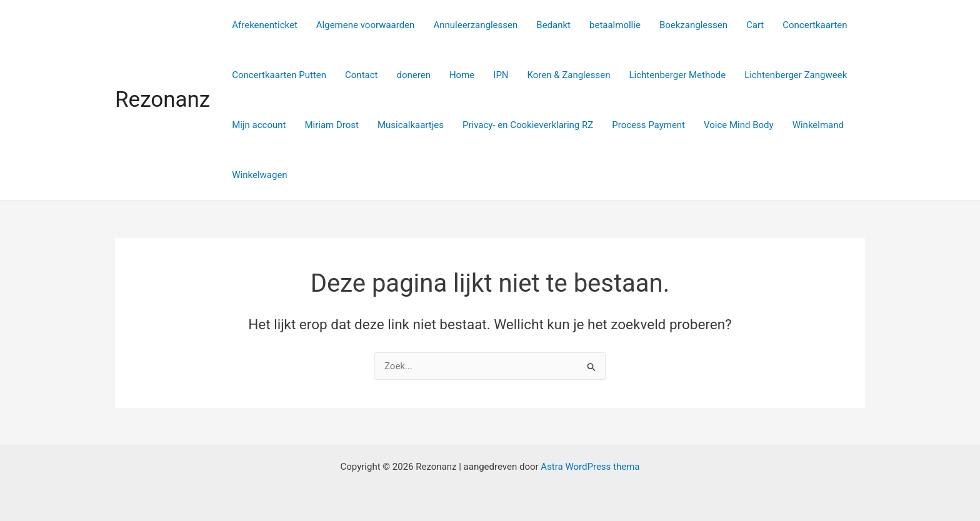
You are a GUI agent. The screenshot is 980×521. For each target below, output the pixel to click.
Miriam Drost (332, 125)
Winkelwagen (259, 175)
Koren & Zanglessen (569, 75)
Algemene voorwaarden (366, 25)
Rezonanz (162, 100)
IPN (501, 75)
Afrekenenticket (265, 25)
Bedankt (553, 25)
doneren (413, 75)
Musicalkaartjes (411, 125)
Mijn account (259, 125)
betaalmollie (615, 25)
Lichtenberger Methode (677, 75)
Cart (755, 25)
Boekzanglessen (693, 25)
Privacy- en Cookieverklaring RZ (528, 125)
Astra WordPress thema (590, 467)
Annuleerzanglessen (475, 25)
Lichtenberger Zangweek (796, 75)
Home (462, 75)
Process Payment (648, 125)
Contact (361, 75)
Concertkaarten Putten (279, 75)
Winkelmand (818, 125)
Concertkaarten (815, 25)
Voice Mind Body (739, 125)
